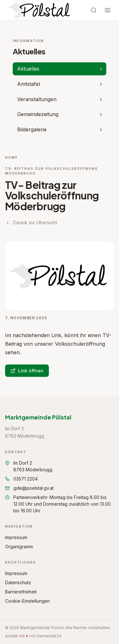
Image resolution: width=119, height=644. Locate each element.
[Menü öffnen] (108, 10)
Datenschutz (18, 582)
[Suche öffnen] (94, 10)
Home (11, 157)
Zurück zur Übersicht (31, 222)
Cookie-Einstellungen (27, 601)
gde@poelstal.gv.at (29, 488)
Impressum (16, 537)
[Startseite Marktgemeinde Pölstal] (40, 10)
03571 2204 (21, 479)
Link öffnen (27, 371)
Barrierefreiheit (21, 592)
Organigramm (19, 547)
